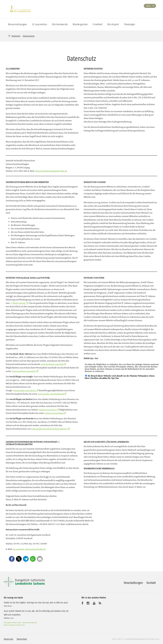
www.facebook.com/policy (24, 371)
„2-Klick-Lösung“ (18, 303)
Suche (148, 6)
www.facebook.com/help (52, 364)
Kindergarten (80, 24)
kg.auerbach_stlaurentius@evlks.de (29, 549)
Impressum (8, 639)
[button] (12, 559)
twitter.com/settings (54, 413)
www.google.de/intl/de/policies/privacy (49, 429)
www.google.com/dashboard (51, 394)
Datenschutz (22, 639)
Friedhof (98, 24)
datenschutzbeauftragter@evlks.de (51, 171)
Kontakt (151, 583)
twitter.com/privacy (48, 410)
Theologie (130, 24)
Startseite (16, 36)
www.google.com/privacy (25, 390)
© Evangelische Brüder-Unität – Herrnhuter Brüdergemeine (20, 623)
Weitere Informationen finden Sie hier (14, 625)
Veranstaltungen (133, 583)
